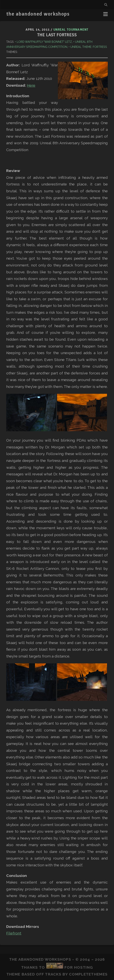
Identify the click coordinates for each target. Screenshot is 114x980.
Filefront (14, 933)
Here (31, 85)
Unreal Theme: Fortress (89, 47)
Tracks (53, 974)
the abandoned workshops (38, 14)
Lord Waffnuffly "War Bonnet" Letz (44, 42)
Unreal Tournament (71, 30)
